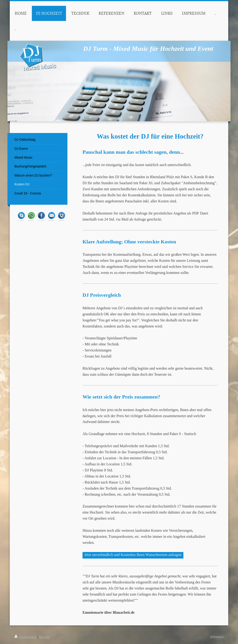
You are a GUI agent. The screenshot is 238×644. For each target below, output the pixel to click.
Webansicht (217, 637)
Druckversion (26, 637)
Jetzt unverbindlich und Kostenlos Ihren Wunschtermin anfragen (133, 555)
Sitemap (44, 637)
